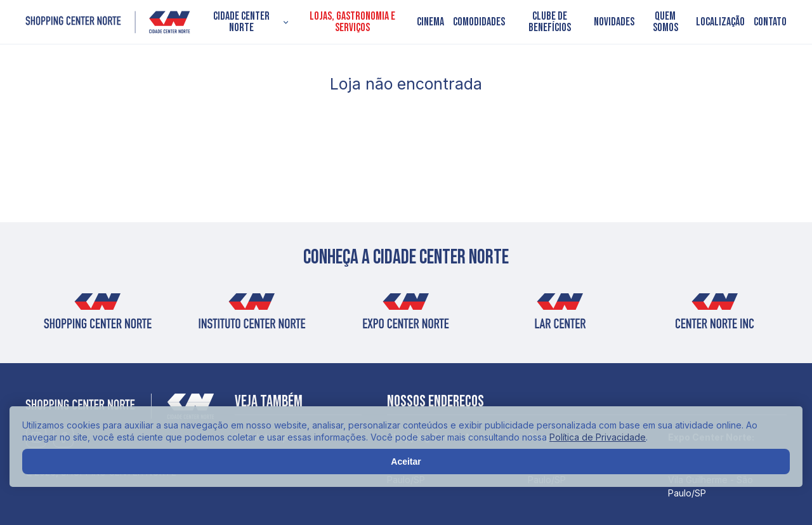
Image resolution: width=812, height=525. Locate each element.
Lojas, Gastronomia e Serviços (352, 22)
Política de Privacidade (598, 437)
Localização (720, 22)
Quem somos (665, 22)
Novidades (614, 22)
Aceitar (406, 462)
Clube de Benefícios (550, 22)
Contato (770, 22)
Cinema (430, 22)
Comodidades (479, 22)
